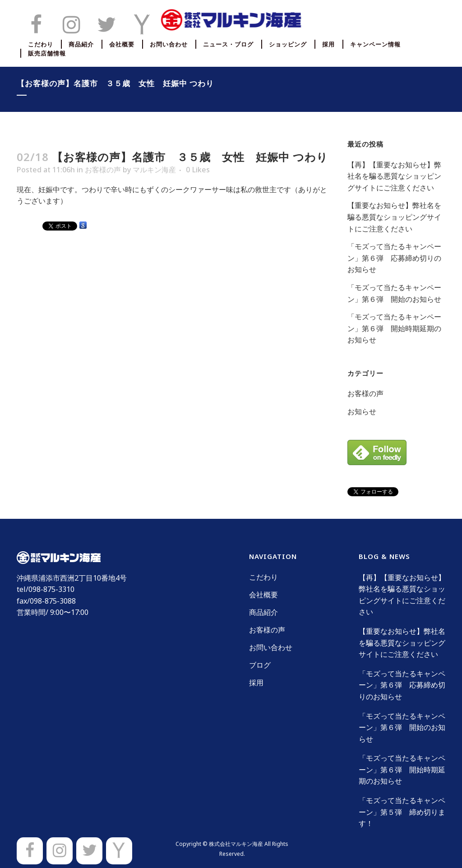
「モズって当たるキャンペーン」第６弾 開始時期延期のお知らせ (394, 328)
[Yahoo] (119, 851)
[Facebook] (30, 851)
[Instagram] (60, 851)
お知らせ (362, 411)
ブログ (260, 665)
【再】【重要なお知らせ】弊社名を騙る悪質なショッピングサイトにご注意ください (394, 176)
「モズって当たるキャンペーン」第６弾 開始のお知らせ (402, 727)
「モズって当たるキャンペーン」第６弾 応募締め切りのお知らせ (394, 258)
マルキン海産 (154, 170)
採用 (256, 683)
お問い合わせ (271, 647)
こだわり (263, 577)
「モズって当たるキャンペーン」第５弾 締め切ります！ (402, 812)
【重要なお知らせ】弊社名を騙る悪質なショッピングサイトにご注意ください (394, 217)
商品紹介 (263, 612)
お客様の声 (103, 170)
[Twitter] (89, 851)
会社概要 (263, 595)
